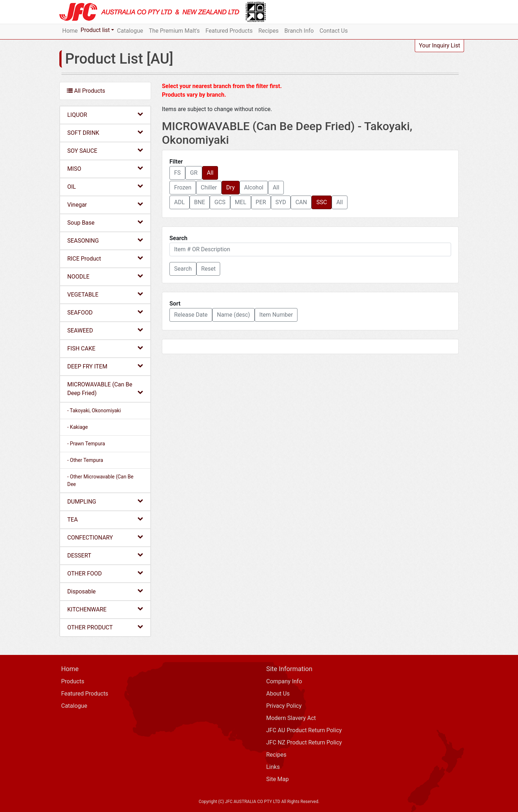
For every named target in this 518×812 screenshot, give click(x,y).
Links (273, 767)
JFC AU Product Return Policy (304, 730)
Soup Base (105, 222)
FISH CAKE (105, 348)
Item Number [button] (276, 315)
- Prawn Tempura (86, 444)
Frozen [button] (183, 187)
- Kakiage (78, 427)
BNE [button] (200, 202)
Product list (95, 30)
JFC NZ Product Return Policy (304, 742)
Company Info (284, 681)
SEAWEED (105, 330)
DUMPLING (105, 501)
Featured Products (229, 31)
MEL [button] (241, 202)
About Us (278, 694)
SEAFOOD (105, 312)
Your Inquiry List (439, 45)
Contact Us (334, 31)
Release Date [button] (191, 315)
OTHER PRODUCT (105, 627)
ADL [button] (180, 202)
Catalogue (130, 31)
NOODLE (105, 276)
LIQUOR (105, 114)
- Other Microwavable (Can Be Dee (100, 480)
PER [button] (261, 202)
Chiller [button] (209, 187)
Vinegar (105, 204)
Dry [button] (231, 187)
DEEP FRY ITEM (105, 366)
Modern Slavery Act (291, 718)
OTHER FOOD (105, 573)
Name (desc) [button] (233, 315)
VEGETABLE (105, 294)
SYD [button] (281, 202)
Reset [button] (208, 269)
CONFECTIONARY (105, 537)
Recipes (268, 31)
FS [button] (177, 173)
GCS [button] (220, 202)
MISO (105, 168)
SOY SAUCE (105, 150)
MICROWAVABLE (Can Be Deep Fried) (105, 389)
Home (70, 31)
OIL (105, 186)
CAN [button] (301, 202)
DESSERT (105, 555)
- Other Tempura (85, 460)
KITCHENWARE (105, 609)
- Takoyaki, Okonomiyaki (94, 410)
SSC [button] (321, 202)
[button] (183, 269)
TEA (105, 519)
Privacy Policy (284, 706)
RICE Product (105, 258)
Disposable (105, 591)
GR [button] (194, 173)
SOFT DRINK (105, 132)
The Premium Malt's (174, 31)
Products (73, 681)
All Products (86, 91)
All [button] (210, 173)
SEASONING (105, 240)
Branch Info (299, 31)
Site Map (278, 779)
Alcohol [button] (254, 187)
